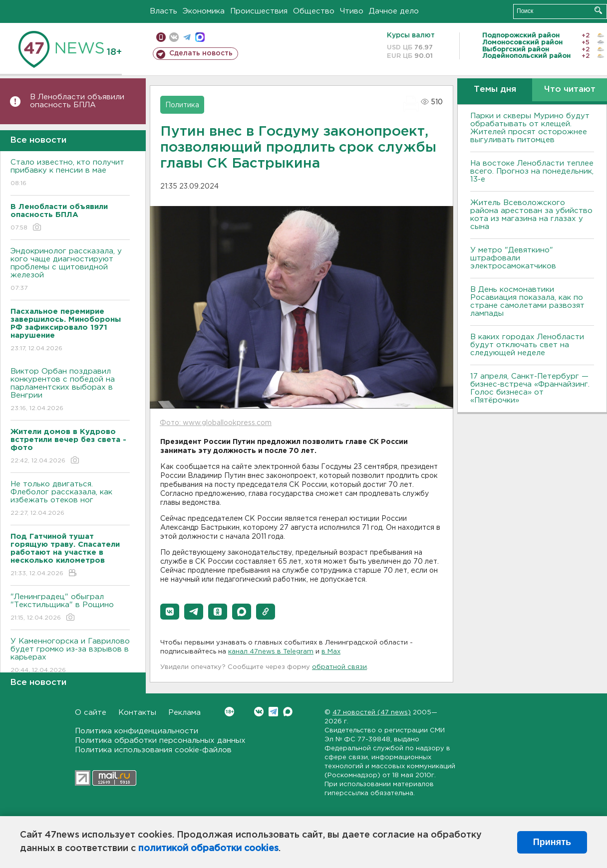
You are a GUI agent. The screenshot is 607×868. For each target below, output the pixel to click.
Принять (552, 842)
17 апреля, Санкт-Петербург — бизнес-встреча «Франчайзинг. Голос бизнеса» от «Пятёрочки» (530, 388)
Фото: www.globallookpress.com (216, 423)
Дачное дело (394, 11)
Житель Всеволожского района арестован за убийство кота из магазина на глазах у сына (531, 215)
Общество (314, 11)
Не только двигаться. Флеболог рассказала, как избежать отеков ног (70, 499)
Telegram (273, 712)
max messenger (200, 37)
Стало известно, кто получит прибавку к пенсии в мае (70, 173)
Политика (182, 105)
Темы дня (495, 90)
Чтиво (352, 11)
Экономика (204, 11)
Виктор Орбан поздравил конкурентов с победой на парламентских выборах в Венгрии (70, 390)
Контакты (137, 713)
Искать (598, 10)
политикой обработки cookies (208, 849)
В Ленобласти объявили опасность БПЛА (77, 101)
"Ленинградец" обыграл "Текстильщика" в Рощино (70, 608)
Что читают (570, 90)
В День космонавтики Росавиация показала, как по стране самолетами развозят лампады (527, 302)
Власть (163, 11)
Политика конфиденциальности (137, 731)
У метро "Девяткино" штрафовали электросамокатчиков (513, 258)
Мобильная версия (161, 37)
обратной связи (339, 667)
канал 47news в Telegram (271, 652)
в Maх (331, 652)
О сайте (91, 713)
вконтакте (174, 37)
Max (288, 712)
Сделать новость (201, 53)
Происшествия (259, 11)
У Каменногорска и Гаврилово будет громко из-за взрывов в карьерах (70, 656)
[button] (170, 612)
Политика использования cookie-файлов (153, 750)
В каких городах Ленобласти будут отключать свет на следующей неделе (527, 345)
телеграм (187, 37)
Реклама (184, 713)
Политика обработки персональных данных (160, 741)
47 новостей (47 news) (372, 713)
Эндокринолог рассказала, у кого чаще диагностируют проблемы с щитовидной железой (70, 270)
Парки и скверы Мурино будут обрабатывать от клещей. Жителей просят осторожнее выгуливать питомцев (530, 128)
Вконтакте (229, 712)
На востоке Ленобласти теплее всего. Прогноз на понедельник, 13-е (532, 171)
